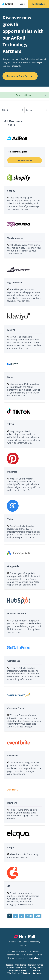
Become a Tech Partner (20, 76)
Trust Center (20, 965)
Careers (9, 965)
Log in (22, 4)
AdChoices (38, 973)
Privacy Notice (36, 968)
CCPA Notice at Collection (18, 973)
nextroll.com (34, 958)
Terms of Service (36, 965)
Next (29, 916)
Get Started (38, 4)
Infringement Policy (17, 970)
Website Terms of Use (17, 968)
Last (38, 916)
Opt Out (37, 970)
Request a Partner (25, 160)
